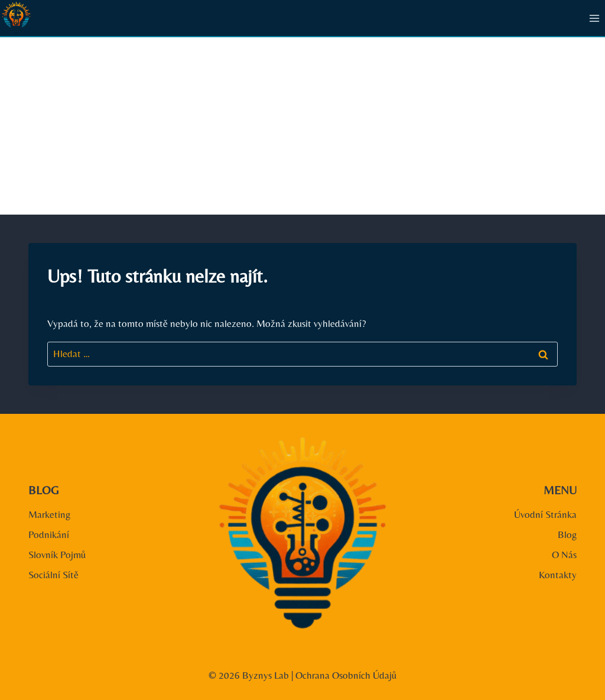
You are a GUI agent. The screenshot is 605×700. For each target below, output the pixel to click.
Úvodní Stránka (545, 514)
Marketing (49, 514)
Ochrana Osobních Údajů (346, 675)
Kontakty (558, 575)
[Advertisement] (302, 126)
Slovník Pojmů (57, 555)
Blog (567, 534)
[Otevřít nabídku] (594, 18)
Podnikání (49, 534)
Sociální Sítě (53, 575)
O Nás (564, 555)
